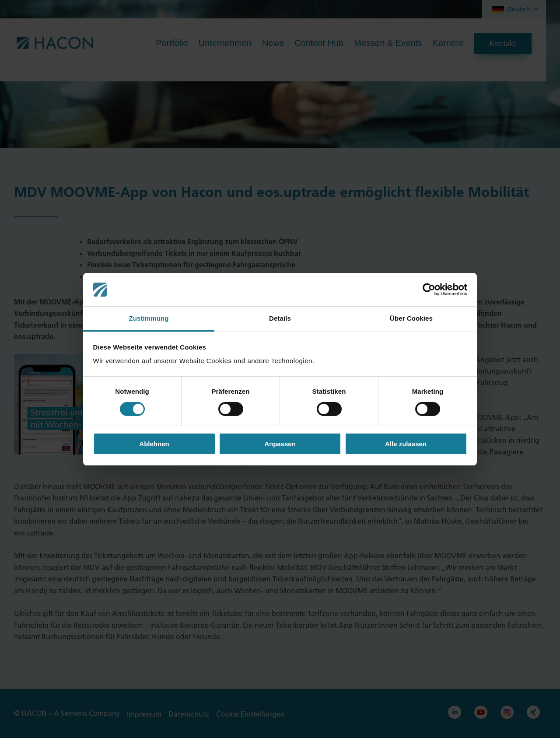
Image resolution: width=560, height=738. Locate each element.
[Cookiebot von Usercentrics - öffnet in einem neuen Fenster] (429, 290)
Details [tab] (280, 318)
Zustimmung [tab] (149, 318)
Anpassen (280, 444)
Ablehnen (154, 444)
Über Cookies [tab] (411, 318)
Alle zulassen (406, 444)
